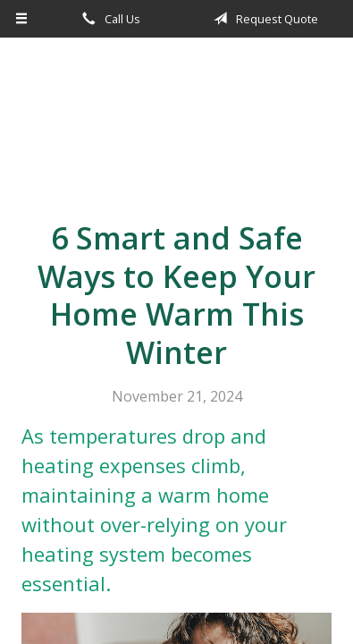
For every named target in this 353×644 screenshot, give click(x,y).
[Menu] (22, 19)
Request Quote (263, 19)
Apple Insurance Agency (176, 122)
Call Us (108, 19)
